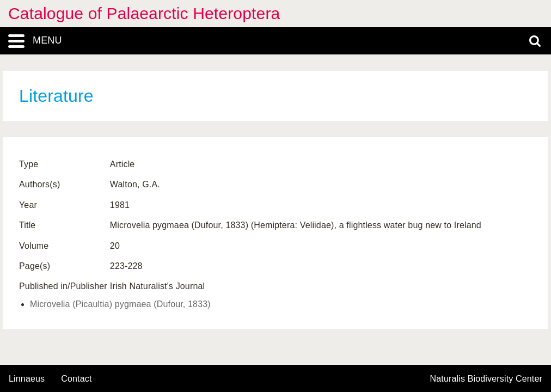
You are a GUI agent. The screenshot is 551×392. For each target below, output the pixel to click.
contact (76, 379)
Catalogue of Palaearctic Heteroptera (144, 13)
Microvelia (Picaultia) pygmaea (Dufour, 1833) (120, 304)
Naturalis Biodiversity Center (486, 379)
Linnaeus (27, 379)
